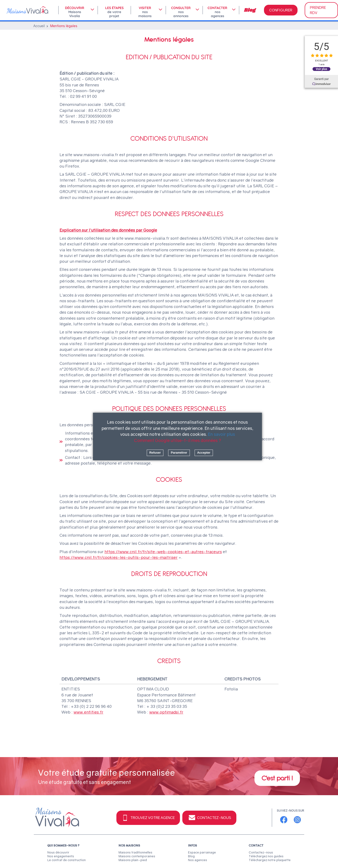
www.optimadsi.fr (166, 712)
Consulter (181, 10)
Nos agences (198, 860)
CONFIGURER (281, 10)
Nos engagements (61, 856)
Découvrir (75, 10)
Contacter (217, 10)
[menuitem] (78, 10)
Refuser (155, 453)
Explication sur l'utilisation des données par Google (108, 230)
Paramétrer (179, 453)
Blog (250, 10)
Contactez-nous (209, 818)
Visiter (145, 10)
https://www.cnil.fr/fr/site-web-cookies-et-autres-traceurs (163, 552)
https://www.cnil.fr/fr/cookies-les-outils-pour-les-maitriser (119, 557)
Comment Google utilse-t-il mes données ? (177, 440)
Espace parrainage (202, 852)
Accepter (204, 453)
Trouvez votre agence (148, 818)
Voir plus (321, 69)
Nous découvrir (58, 852)
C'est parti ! (277, 778)
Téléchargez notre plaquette (270, 860)
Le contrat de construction (67, 860)
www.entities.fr (88, 712)
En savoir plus (221, 434)
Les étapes (114, 10)
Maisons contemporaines (137, 856)
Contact (256, 846)
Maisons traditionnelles (135, 852)
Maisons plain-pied (133, 860)
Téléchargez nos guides (266, 856)
